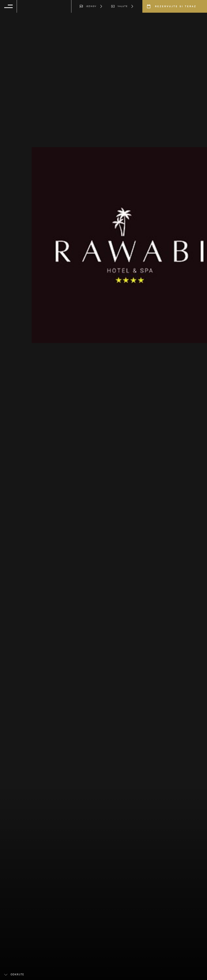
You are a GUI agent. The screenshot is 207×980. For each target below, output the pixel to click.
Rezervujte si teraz (176, 6)
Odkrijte (17, 975)
